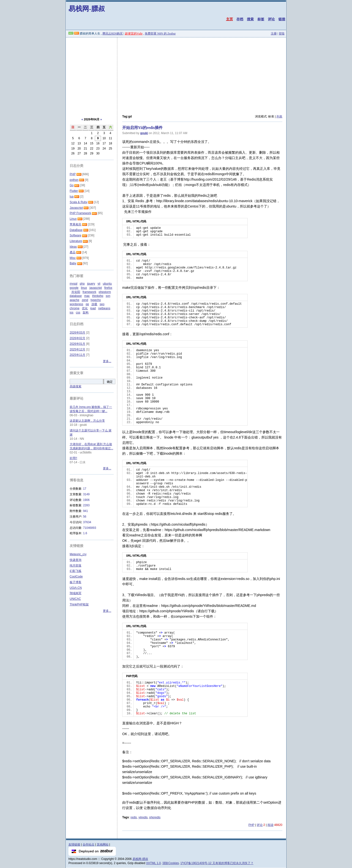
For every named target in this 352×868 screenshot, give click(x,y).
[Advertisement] (176, 74)
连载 (94, 304)
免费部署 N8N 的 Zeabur (160, 34)
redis (134, 817)
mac (87, 296)
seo (102, 304)
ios (71, 312)
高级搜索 (76, 386)
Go (72, 185)
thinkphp (98, 296)
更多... (107, 361)
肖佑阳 (76, 292)
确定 (110, 382)
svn (108, 296)
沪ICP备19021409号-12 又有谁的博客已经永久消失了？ (217, 863)
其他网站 (103, 845)
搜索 (250, 19)
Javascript (76, 208)
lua (72, 197)
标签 (261, 19)
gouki (144, 133)
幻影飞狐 (76, 571)
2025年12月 (77, 349)
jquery (91, 284)
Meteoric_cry (78, 554)
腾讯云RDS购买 (113, 34)
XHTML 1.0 (154, 863)
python (74, 180)
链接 (282, 19)
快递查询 (76, 560)
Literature (76, 241)
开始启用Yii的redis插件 (142, 128)
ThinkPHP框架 (79, 604)
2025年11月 (77, 355)
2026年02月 (77, 338)
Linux (73, 219)
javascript (96, 288)
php (82, 284)
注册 (274, 34)
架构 (86, 312)
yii (99, 284)
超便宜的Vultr (134, 34)
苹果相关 (76, 224)
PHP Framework (80, 213)
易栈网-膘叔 (87, 9)
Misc (73, 258)
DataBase (76, 230)
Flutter (74, 191)
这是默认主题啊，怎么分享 (87, 421)
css (78, 312)
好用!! (73, 458)
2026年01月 (77, 344)
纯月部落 (76, 566)
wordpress (76, 304)
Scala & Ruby (79, 202)
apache (74, 300)
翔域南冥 (76, 593)
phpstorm (105, 292)
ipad (93, 308)
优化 (85, 308)
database (76, 296)
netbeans (104, 308)
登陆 (282, 34)
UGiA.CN (76, 588)
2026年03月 (77, 333)
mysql (73, 284)
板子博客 (76, 582)
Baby (73, 263)
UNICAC (75, 599)
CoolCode (76, 577)
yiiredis (143, 817)
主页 (230, 19)
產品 (73, 252)
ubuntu (107, 284)
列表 (279, 116)
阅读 (270, 825)
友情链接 (74, 845)
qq (87, 304)
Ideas (73, 247)
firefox (108, 288)
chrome (75, 308)
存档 (240, 19)
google (74, 288)
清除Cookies (170, 863)
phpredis (155, 817)
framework (89, 292)
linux (84, 288)
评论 (271, 19)
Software (75, 235)
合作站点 (88, 845)
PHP (251, 825)
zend (85, 300)
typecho (96, 300)
